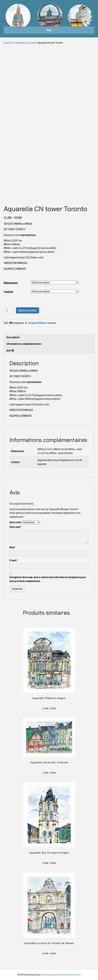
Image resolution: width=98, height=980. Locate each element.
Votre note (16, 522)
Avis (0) (10, 351)
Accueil (7, 43)
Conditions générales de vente (54, 975)
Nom (13, 547)
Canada (33, 43)
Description (13, 337)
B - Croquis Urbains (20, 43)
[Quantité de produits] (8, 311)
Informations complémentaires (24, 344)
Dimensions (11, 283)
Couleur (8, 292)
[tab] (49, 337)
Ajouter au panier (28, 310)
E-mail (14, 560)
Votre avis (16, 527)
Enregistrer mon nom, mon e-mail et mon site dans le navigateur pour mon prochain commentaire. (48, 579)
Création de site (74, 975)
